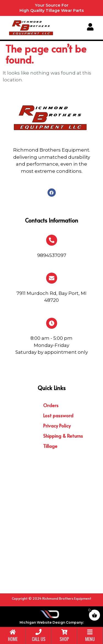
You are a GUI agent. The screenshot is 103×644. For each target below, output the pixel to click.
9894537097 (52, 255)
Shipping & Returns (63, 436)
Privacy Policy (57, 426)
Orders (51, 405)
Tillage (50, 446)
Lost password (58, 415)
